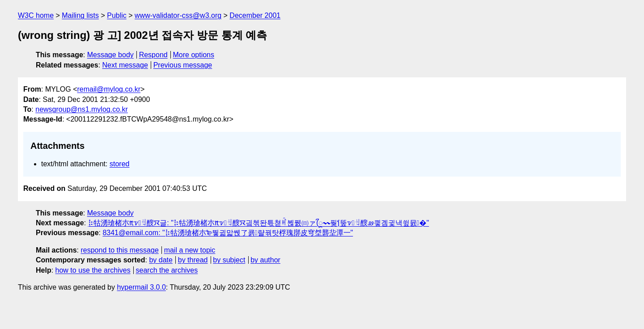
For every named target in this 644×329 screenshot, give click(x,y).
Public (117, 15)
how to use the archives (93, 270)
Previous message (183, 65)
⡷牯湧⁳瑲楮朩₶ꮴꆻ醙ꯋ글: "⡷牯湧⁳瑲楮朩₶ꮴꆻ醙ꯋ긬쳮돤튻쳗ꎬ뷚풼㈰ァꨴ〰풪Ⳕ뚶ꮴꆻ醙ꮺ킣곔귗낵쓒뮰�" (259, 223)
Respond (153, 55)
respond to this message (119, 250)
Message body (110, 55)
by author (265, 260)
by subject (229, 260)
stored (119, 164)
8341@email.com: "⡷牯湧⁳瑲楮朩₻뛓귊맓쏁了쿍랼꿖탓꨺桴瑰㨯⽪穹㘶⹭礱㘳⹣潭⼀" (228, 233)
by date (161, 260)
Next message (125, 65)
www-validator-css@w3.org (178, 15)
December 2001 (255, 15)
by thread (193, 260)
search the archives (167, 270)
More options (194, 55)
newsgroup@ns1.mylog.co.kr (82, 109)
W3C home (36, 15)
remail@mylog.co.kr (109, 89)
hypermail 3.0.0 (141, 287)
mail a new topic (190, 250)
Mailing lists (80, 15)
